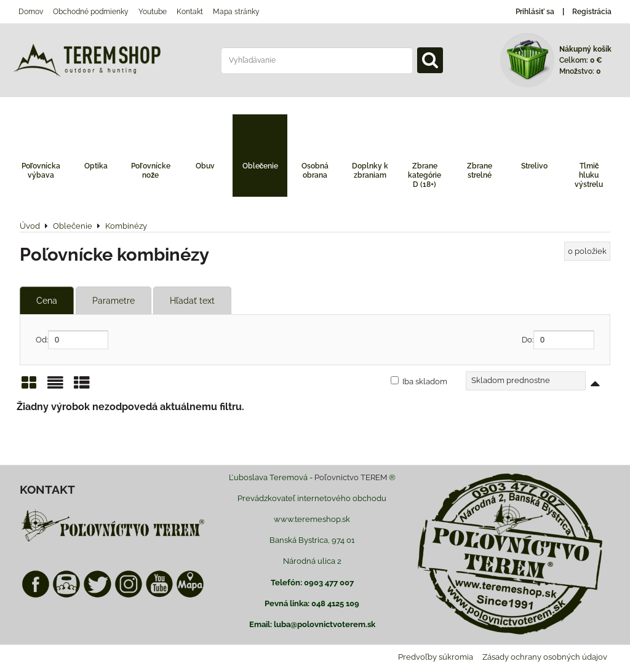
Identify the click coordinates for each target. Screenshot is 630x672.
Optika (96, 166)
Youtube (153, 12)
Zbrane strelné (480, 171)
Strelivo (534, 166)
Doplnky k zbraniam (370, 171)
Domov (31, 12)
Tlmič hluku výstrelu (589, 175)
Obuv (205, 166)
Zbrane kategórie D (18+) (425, 175)
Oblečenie (261, 166)
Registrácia (592, 12)
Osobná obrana (315, 171)
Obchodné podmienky (91, 12)
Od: (72, 340)
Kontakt (190, 12)
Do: (558, 340)
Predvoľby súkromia (436, 657)
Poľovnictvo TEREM (351, 477)
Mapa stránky (236, 12)
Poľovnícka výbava (41, 171)
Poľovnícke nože (151, 171)
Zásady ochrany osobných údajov (545, 657)
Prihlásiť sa (535, 12)
